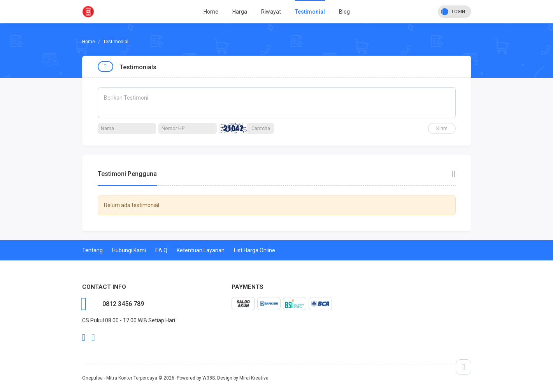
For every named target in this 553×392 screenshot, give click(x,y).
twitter (93, 338)
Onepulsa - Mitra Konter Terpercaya (120, 378)
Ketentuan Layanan (201, 250)
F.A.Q (161, 250)
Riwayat (271, 12)
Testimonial (310, 12)
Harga (240, 12)
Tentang (92, 250)
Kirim (442, 128)
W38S (209, 378)
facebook (84, 338)
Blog (344, 12)
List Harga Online (255, 250)
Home (211, 12)
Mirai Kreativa (254, 378)
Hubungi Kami (129, 250)
